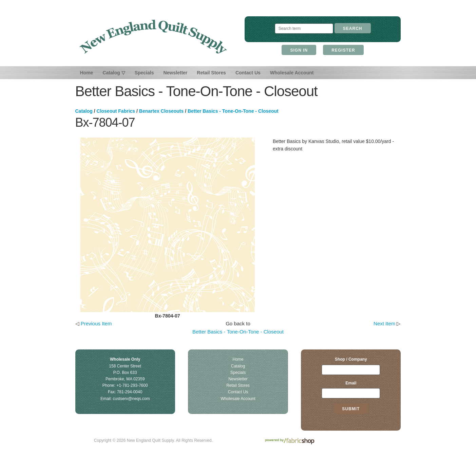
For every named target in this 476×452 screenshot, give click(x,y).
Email (351, 383)
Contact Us (248, 73)
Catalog (84, 111)
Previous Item (96, 323)
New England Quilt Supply (153, 37)
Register (343, 50)
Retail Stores (211, 73)
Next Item (384, 323)
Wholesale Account (292, 73)
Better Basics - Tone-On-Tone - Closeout (233, 111)
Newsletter (175, 73)
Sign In (299, 50)
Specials (144, 73)
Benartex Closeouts (161, 111)
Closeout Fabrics (116, 111)
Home (87, 73)
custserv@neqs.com (131, 399)
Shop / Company (351, 359)
